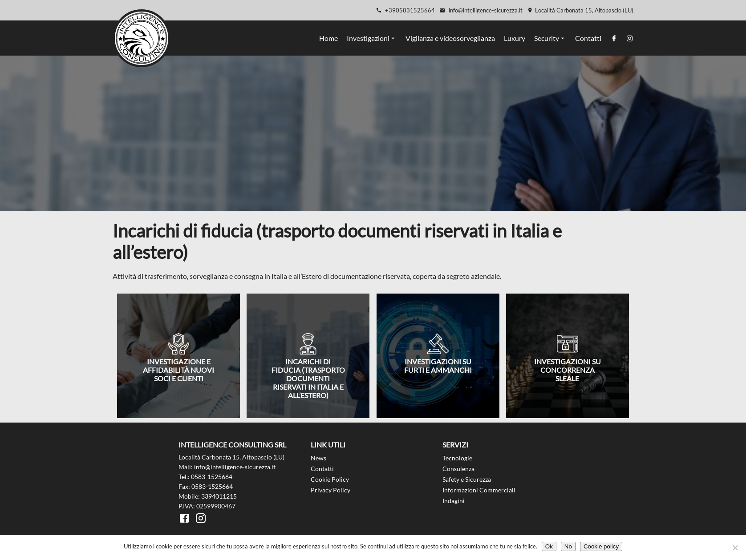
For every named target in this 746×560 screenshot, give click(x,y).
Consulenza (458, 469)
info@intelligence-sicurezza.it (481, 10)
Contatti (588, 38)
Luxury (515, 38)
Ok (549, 546)
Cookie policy (601, 546)
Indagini (454, 501)
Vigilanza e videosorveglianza (450, 38)
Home (328, 38)
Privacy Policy (330, 490)
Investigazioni (368, 38)
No (568, 546)
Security (547, 38)
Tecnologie (457, 458)
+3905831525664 (405, 10)
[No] (735, 548)
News (318, 458)
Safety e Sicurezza (467, 479)
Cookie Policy (330, 479)
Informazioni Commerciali (479, 490)
